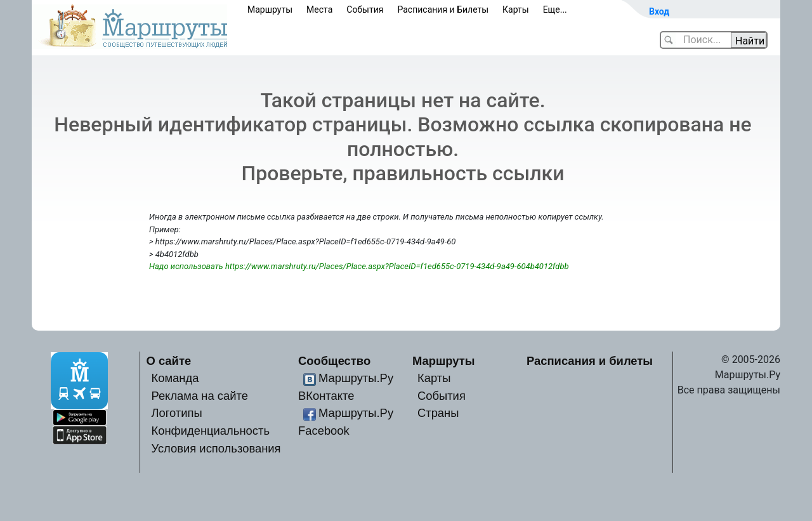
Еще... (555, 10)
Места (319, 10)
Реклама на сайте (200, 396)
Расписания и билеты (590, 361)
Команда (175, 378)
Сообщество (334, 361)
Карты (516, 10)
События (365, 10)
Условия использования (216, 448)
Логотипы (176, 413)
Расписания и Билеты (443, 10)
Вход (659, 11)
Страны (438, 413)
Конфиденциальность (210, 431)
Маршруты (270, 10)
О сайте (169, 361)
